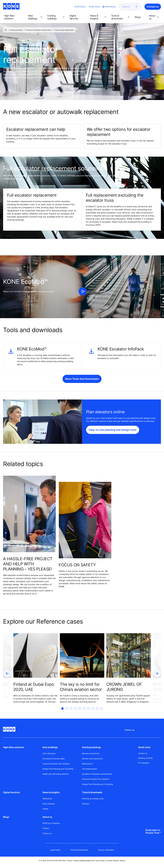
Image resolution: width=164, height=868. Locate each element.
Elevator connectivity (91, 753)
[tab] (62, 712)
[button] (14, 17)
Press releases (49, 804)
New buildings (50, 747)
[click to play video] (83, 291)
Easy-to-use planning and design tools (113, 430)
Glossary (86, 804)
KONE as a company (51, 823)
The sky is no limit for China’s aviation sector (81, 687)
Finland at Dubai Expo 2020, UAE (34, 687)
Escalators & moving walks (54, 759)
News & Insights (51, 792)
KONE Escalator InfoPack (121, 349)
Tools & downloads (92, 792)
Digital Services (11, 792)
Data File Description (79, 850)
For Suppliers (144, 763)
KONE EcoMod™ (32, 349)
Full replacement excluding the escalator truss (115, 198)
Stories (45, 809)
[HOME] (6, 30)
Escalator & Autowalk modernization (39, 30)
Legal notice (55, 850)
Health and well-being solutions (56, 774)
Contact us (47, 833)
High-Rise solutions (14, 747)
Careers (46, 828)
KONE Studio (80, 7)
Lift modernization (90, 769)
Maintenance (87, 764)
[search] (129, 7)
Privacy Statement (106, 850)
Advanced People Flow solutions (56, 764)
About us (47, 817)
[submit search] (137, 7)
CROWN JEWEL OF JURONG (124, 687)
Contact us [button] (153, 7)
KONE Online (94, 7)
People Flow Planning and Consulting (58, 769)
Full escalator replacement (32, 195)
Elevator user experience (92, 759)
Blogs (6, 817)
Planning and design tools (93, 799)
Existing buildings (16, 30)
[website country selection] (109, 7)
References (47, 799)
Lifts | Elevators (49, 753)
